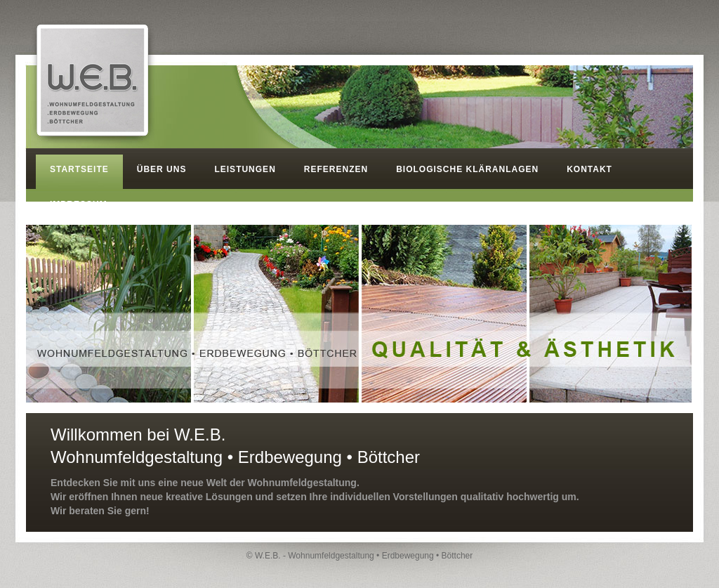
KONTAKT (589, 169)
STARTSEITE (79, 169)
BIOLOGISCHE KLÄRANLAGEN (467, 169)
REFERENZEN (336, 169)
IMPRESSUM (79, 204)
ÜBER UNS (162, 169)
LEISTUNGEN (245, 169)
